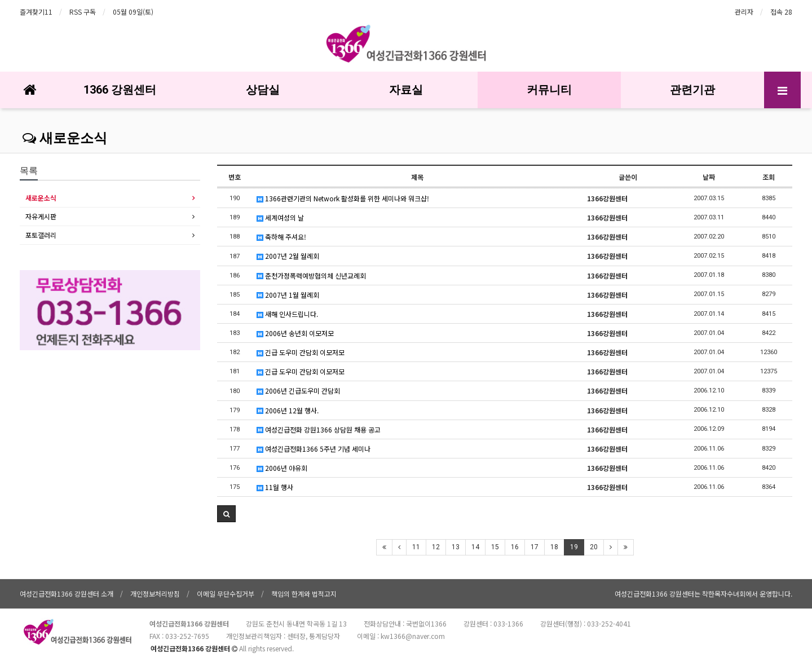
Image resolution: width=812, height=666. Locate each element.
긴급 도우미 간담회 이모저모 (301, 352)
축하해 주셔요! (281, 237)
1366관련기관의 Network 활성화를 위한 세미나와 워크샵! (343, 198)
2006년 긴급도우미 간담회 (298, 391)
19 (574, 547)
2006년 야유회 (282, 468)
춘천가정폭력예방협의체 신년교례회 (311, 275)
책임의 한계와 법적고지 (304, 594)
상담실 (263, 90)
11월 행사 (275, 487)
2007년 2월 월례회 (288, 256)
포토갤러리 (41, 235)
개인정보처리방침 (155, 594)
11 (416, 547)
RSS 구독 (83, 12)
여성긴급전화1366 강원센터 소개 (67, 594)
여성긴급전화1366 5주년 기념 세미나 (314, 449)
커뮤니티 (549, 90)
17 (535, 547)
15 (495, 547)
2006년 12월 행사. (288, 410)
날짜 (709, 177)
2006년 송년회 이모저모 (295, 333)
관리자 (744, 12)
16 (515, 547)
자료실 (406, 90)
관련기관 (692, 90)
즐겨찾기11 (36, 12)
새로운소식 (65, 138)
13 (456, 547)
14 (475, 547)
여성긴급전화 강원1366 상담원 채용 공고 (319, 429)
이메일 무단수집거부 (226, 594)
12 (436, 547)
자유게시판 (41, 216)
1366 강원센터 (120, 90)
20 (594, 547)
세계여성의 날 (280, 217)
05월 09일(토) (133, 12)
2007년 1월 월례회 (288, 295)
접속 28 (781, 12)
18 (554, 547)
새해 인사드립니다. (287, 314)
